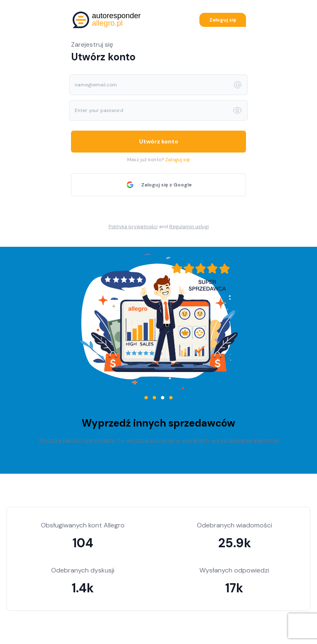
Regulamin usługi (189, 227)
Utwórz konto (159, 141)
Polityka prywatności (133, 227)
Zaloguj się (223, 20)
